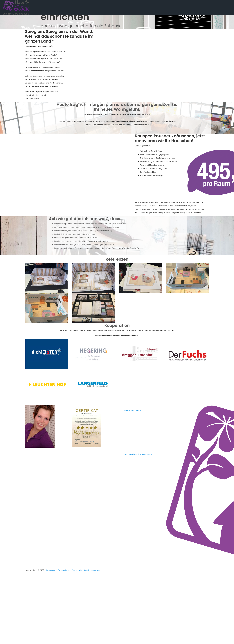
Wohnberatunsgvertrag (89, 570)
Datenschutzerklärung (68, 570)
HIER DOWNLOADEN (133, 411)
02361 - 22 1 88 (136, 445)
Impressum (51, 570)
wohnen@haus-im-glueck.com (138, 454)
